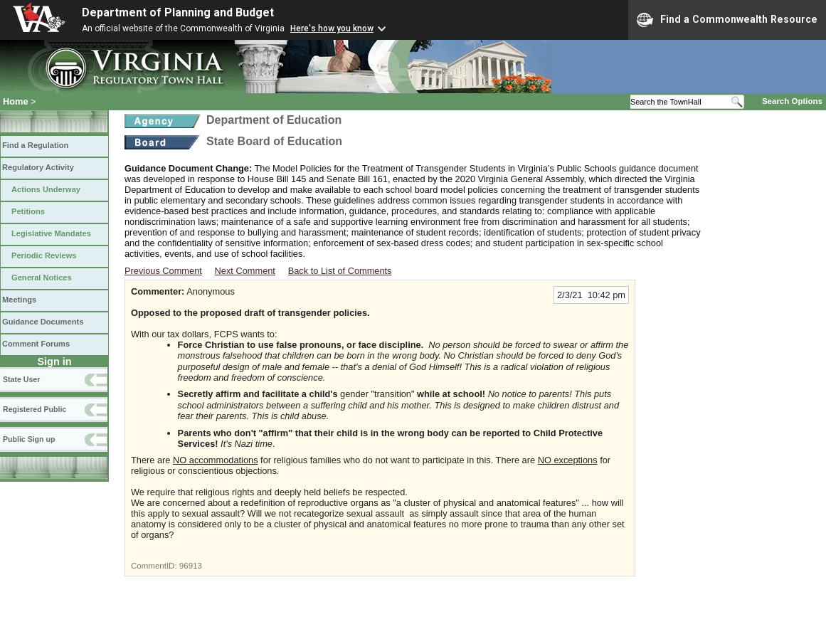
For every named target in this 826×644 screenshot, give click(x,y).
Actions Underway (46, 189)
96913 (191, 566)
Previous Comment (163, 271)
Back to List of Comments (340, 271)
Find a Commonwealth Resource (727, 20)
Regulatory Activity (38, 167)
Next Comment (245, 271)
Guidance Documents (43, 322)
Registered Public (35, 409)
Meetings (19, 300)
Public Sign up (29, 439)
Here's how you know (332, 28)
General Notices (42, 278)
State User (21, 379)
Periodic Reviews (44, 255)
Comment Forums (36, 344)
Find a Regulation (35, 145)
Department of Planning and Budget (178, 12)
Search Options (792, 101)
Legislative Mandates (51, 233)
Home (16, 101)
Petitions (28, 211)
